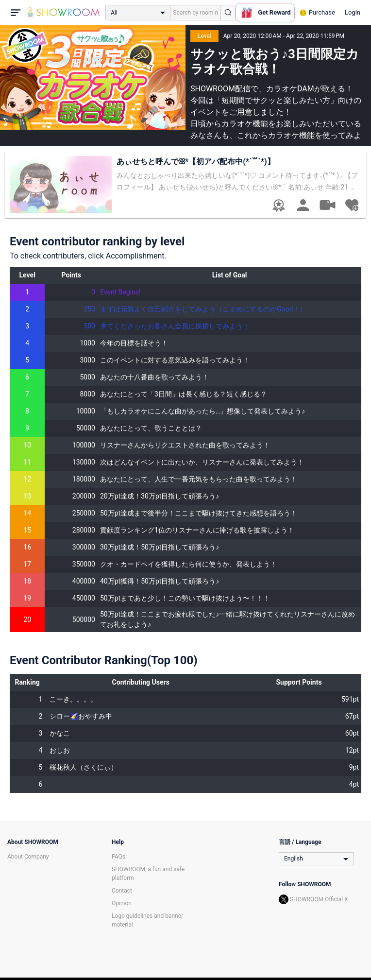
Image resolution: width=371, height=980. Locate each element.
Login (353, 12)
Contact (122, 891)
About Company (28, 857)
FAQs (118, 857)
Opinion (122, 903)
